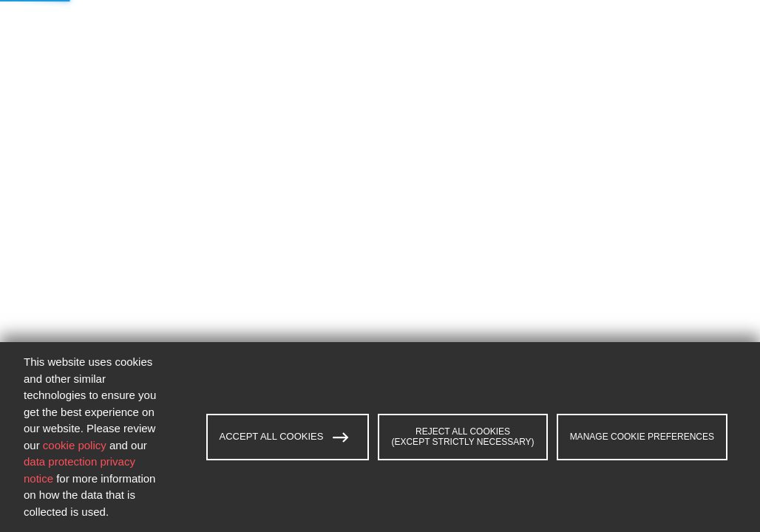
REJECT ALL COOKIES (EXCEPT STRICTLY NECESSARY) (462, 437)
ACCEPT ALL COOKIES (285, 437)
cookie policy (75, 445)
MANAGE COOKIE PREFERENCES (642, 437)
